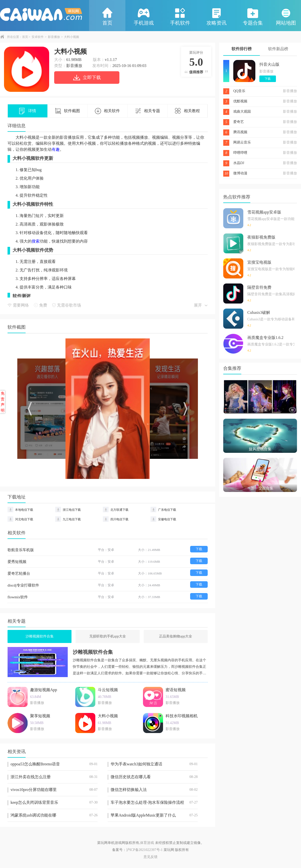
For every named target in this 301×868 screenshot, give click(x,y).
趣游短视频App (44, 690)
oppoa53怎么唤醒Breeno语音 (54, 764)
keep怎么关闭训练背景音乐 (54, 803)
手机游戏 (144, 16)
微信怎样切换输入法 (154, 790)
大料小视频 (108, 716)
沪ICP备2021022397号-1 (144, 850)
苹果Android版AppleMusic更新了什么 (154, 815)
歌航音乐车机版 (21, 550)
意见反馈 (150, 857)
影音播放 (54, 37)
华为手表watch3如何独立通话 (154, 764)
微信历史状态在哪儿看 (154, 777)
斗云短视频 (108, 690)
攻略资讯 (216, 16)
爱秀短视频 (17, 562)
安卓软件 (38, 37)
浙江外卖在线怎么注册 (54, 777)
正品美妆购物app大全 (176, 636)
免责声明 (3, 402)
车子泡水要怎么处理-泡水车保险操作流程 (154, 803)
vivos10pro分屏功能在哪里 (54, 790)
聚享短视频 (40, 716)
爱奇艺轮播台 (19, 573)
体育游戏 (147, 843)
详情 (28, 111)
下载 (199, 549)
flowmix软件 (18, 597)
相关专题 (147, 111)
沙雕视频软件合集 (40, 636)
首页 (107, 16)
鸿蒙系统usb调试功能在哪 (54, 815)
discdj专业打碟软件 (23, 585)
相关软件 (107, 111)
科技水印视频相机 (182, 716)
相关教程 (187, 111)
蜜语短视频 (176, 690)
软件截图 (67, 111)
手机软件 (180, 16)
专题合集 (253, 16)
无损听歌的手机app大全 (108, 636)
